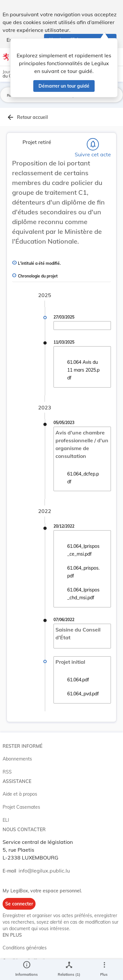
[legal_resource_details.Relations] (69, 970)
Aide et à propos (20, 794)
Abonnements (17, 759)
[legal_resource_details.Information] (27, 970)
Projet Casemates (21, 807)
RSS (7, 772)
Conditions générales (25, 948)
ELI (6, 820)
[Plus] (104, 970)
